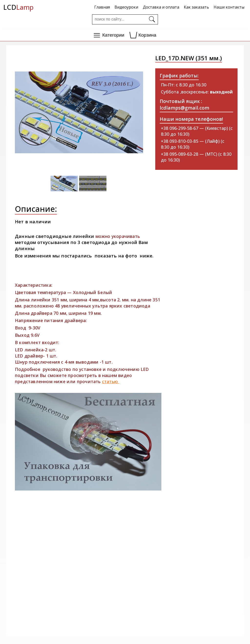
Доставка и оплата (161, 7)
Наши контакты (229, 7)
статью (111, 381)
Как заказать (196, 7)
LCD (18, 7)
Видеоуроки (126, 7)
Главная (102, 7)
